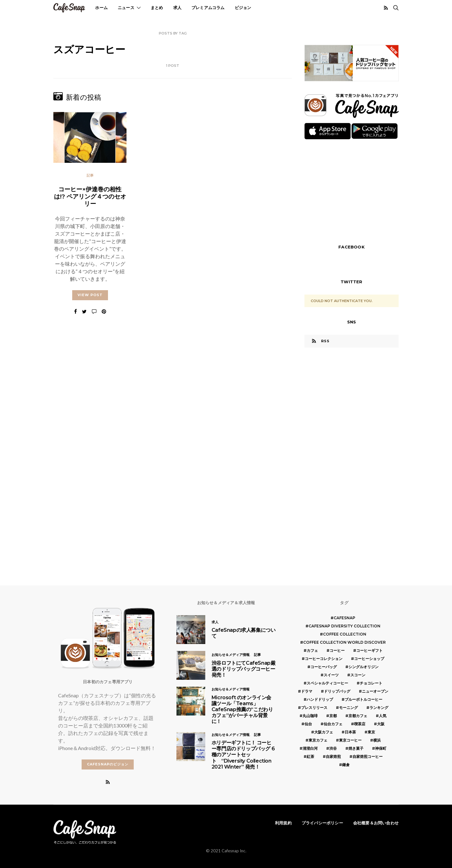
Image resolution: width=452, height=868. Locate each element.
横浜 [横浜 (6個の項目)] (377, 740)
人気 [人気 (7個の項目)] (383, 716)
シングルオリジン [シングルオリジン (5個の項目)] (363, 667)
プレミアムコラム (208, 8)
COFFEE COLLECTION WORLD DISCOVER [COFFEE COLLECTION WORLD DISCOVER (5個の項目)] (344, 642)
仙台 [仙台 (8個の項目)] (308, 724)
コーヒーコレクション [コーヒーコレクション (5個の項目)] (324, 659)
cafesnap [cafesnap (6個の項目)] (344, 618)
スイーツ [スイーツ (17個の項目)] (331, 675)
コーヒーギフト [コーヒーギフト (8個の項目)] (369, 650)
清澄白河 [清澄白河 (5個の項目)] (310, 748)
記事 (90, 175)
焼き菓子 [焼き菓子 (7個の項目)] (356, 748)
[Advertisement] (352, 191)
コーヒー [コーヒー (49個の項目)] (337, 650)
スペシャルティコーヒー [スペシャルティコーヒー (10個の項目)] (327, 683)
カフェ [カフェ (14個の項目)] (312, 650)
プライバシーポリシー (322, 823)
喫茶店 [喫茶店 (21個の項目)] (360, 724)
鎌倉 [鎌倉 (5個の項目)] (346, 765)
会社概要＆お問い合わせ (376, 823)
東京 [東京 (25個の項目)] (371, 732)
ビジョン (243, 8)
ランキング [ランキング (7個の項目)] (379, 708)
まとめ (157, 8)
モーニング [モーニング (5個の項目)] (348, 708)
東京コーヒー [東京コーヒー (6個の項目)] (350, 740)
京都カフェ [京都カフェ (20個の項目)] (358, 716)
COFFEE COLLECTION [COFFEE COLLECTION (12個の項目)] (345, 634)
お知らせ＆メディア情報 (231, 655)
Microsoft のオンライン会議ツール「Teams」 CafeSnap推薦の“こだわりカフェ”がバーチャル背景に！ (242, 710)
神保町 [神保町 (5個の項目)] (381, 748)
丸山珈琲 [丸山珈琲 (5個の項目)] (310, 716)
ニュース (126, 8)
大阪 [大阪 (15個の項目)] (381, 724)
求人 (177, 8)
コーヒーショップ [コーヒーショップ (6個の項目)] (369, 659)
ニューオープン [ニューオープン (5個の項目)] (375, 691)
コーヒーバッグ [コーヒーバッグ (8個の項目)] (324, 667)
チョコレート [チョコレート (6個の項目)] (371, 683)
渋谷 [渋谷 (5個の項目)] (333, 748)
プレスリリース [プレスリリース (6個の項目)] (314, 708)
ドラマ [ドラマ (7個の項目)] (307, 691)
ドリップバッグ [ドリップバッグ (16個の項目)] (337, 691)
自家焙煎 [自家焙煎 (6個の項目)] (333, 756)
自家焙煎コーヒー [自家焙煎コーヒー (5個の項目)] (368, 756)
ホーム (101, 8)
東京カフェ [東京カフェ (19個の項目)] (318, 740)
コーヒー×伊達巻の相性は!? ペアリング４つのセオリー (90, 196)
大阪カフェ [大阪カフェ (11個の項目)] (324, 732)
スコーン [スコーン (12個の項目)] (358, 675)
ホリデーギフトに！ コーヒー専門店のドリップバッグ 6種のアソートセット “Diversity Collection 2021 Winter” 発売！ (243, 755)
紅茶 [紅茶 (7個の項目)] (310, 756)
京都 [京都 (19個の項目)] (333, 716)
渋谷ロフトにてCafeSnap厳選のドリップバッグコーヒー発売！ (244, 669)
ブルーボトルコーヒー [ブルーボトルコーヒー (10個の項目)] (363, 699)
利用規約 (283, 823)
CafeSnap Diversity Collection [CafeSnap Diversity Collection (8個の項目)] (344, 626)
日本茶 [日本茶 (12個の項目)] (350, 732)
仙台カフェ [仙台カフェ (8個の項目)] (333, 724)
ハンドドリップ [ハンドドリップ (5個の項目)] (320, 699)
